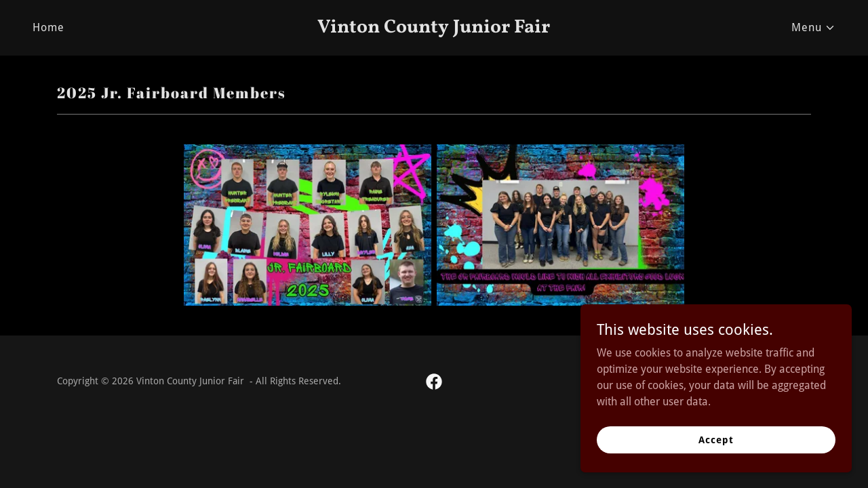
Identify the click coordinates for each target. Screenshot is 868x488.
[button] (813, 28)
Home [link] (48, 27)
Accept (716, 439)
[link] (434, 29)
